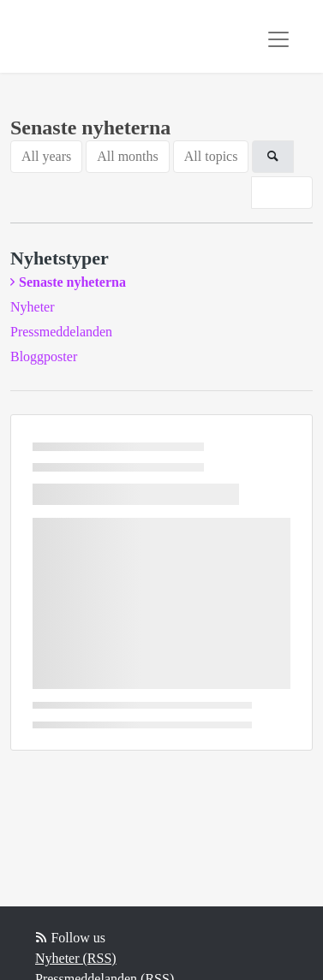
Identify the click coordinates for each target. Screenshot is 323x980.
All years (46, 156)
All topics (211, 156)
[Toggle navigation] (278, 39)
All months (128, 156)
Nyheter (33, 307)
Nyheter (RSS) (76, 958)
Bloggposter (44, 356)
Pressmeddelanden (61, 332)
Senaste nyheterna (72, 282)
